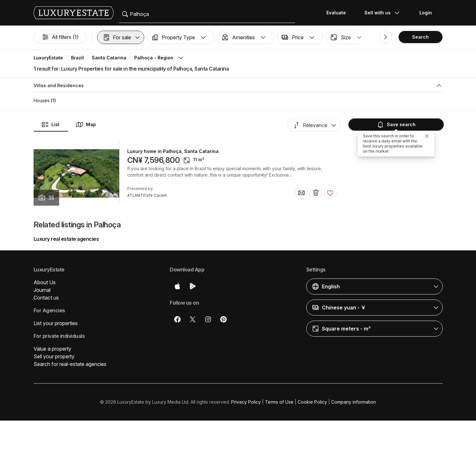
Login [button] (426, 13)
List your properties (56, 323)
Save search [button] (395, 124)
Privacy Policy (246, 402)
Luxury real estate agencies (66, 239)
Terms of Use (279, 402)
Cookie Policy (312, 402)
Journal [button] (42, 290)
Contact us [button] (46, 298)
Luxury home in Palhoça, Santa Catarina (173, 151)
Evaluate (336, 13)
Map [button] (86, 125)
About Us (45, 282)
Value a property (52, 349)
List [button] (50, 125)
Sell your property (54, 356)
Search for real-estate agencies (70, 364)
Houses (42, 100)
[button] (121, 37)
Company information (354, 402)
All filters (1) (60, 37)
